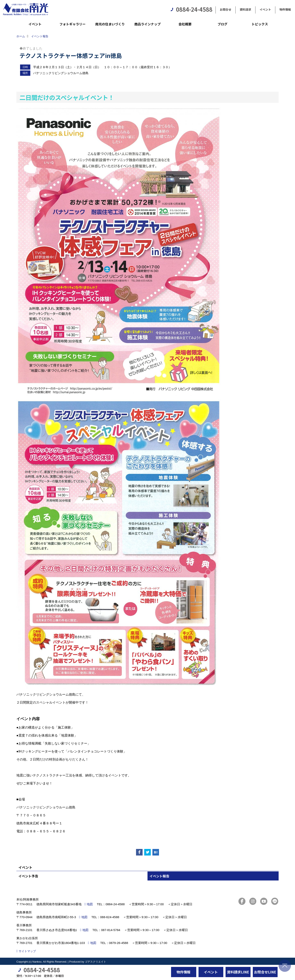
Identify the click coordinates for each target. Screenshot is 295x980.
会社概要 (185, 24)
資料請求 (245, 9)
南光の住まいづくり (110, 24)
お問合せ (226, 9)
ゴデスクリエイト (95, 962)
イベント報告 (159, 876)
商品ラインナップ (147, 24)
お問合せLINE (265, 972)
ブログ (222, 24)
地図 (90, 904)
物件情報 (285, 9)
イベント (265, 9)
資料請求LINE (238, 972)
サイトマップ (27, 951)
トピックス (260, 24)
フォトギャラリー (73, 24)
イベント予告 (28, 876)
